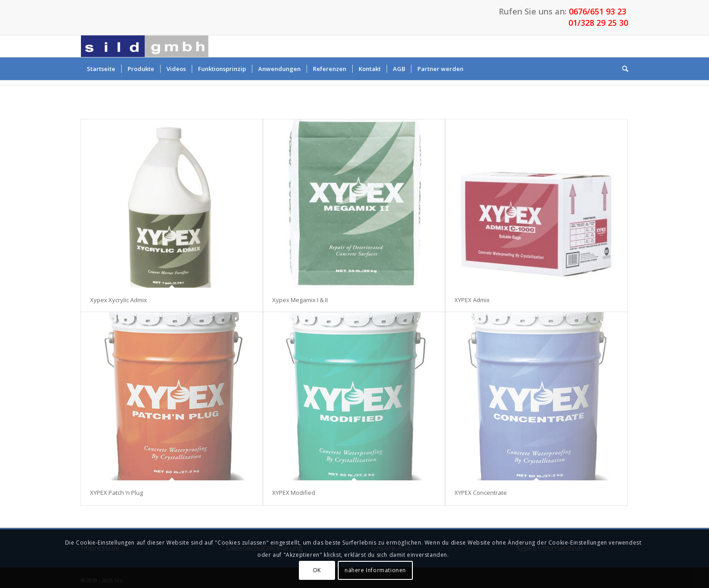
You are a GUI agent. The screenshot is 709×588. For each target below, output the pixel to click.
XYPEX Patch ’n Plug (116, 493)
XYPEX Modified (294, 493)
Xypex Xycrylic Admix (118, 300)
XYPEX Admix (472, 300)
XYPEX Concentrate (481, 493)
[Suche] (622, 69)
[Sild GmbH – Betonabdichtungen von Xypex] (145, 46)
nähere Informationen (375, 570)
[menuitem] (101, 69)
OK (317, 570)
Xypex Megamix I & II (300, 300)
